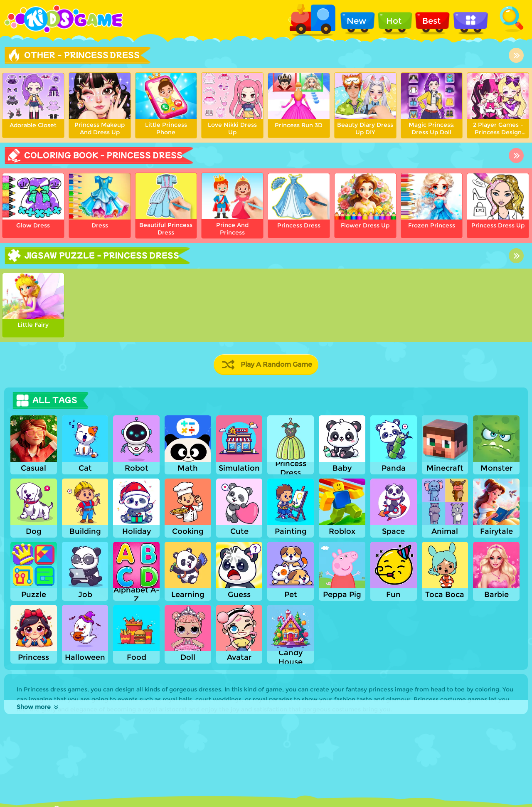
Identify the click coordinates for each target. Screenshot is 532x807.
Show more (38, 707)
